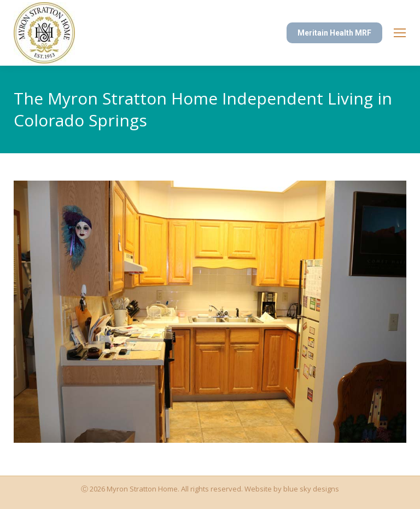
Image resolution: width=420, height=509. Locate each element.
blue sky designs (311, 489)
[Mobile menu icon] (400, 33)
